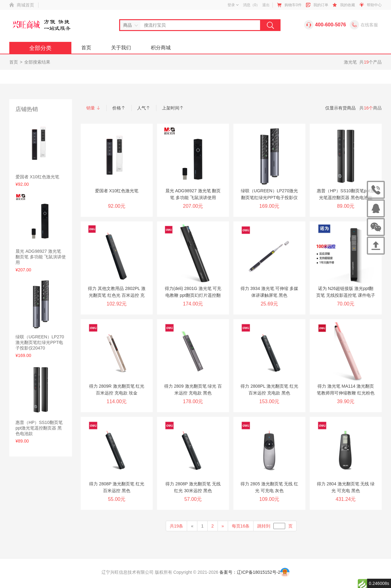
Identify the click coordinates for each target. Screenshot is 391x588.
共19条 (177, 526)
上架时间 (173, 108)
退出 (266, 5)
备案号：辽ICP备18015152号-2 (250, 572)
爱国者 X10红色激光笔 (37, 177)
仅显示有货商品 (340, 108)
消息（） (252, 5)
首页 (86, 48)
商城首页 (25, 5)
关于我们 (121, 48)
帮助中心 (374, 5)
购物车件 (293, 5)
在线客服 (369, 25)
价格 (119, 108)
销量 (93, 108)
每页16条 (241, 526)
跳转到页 (275, 526)
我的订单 (321, 5)
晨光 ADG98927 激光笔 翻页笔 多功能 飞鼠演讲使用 (41, 257)
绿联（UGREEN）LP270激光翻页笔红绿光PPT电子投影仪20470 (40, 342)
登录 (233, 5)
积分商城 (161, 48)
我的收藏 (348, 5)
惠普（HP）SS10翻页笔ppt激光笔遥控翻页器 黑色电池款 (39, 428)
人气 (144, 108)
